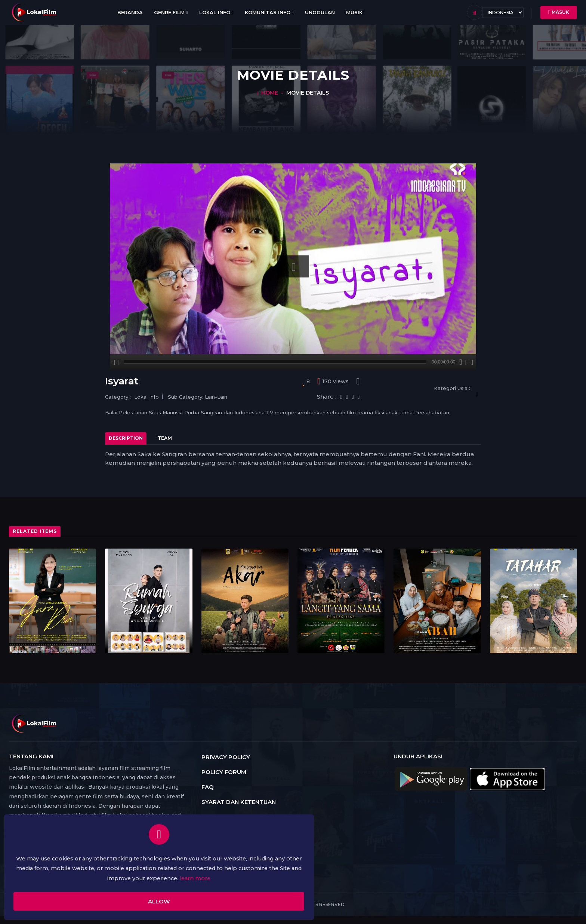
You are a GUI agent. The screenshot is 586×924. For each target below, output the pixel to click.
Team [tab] (165, 438)
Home (270, 93)
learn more (121, 873)
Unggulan (320, 12)
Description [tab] (126, 438)
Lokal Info (216, 13)
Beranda (130, 12)
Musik (354, 12)
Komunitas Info (269, 12)
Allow (103, 897)
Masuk (559, 12)
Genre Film (171, 13)
